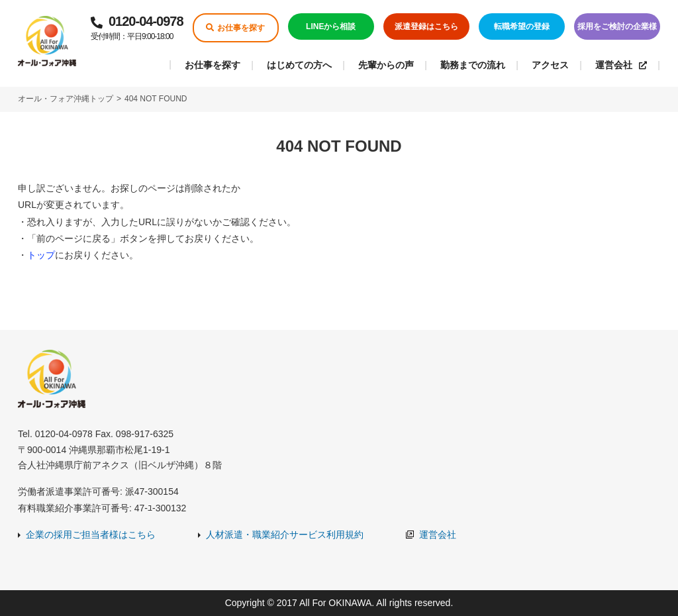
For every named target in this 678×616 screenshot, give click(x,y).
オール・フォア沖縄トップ (66, 99)
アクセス (550, 65)
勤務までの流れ (473, 65)
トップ (41, 255)
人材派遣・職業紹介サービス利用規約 (285, 535)
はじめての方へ (299, 65)
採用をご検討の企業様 (617, 26)
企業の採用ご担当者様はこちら (91, 535)
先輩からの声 (386, 65)
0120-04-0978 (137, 29)
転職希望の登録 (522, 26)
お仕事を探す (235, 28)
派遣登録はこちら (426, 26)
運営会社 (621, 65)
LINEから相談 (331, 26)
